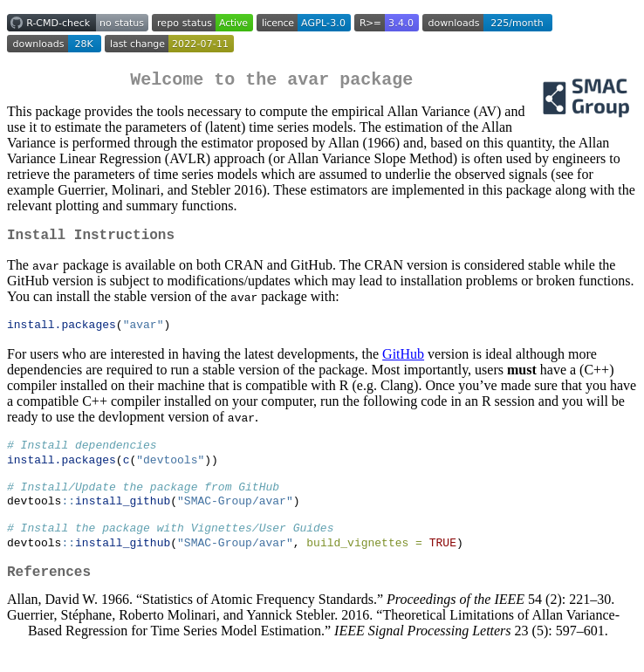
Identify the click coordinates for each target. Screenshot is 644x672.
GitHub (403, 363)
